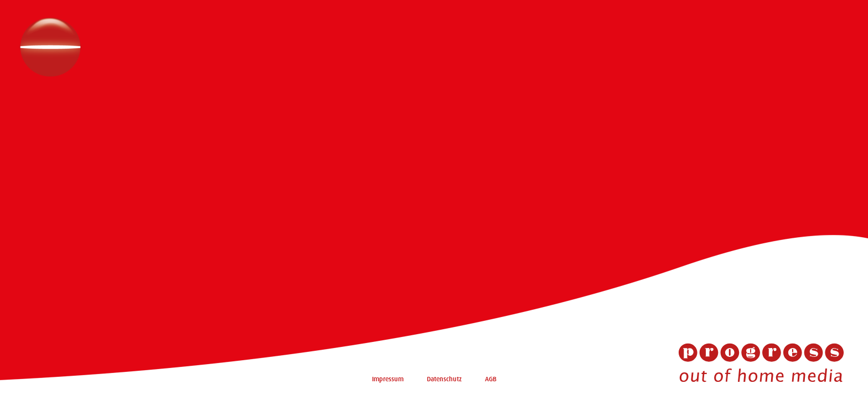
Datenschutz (444, 379)
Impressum (388, 379)
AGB (491, 379)
